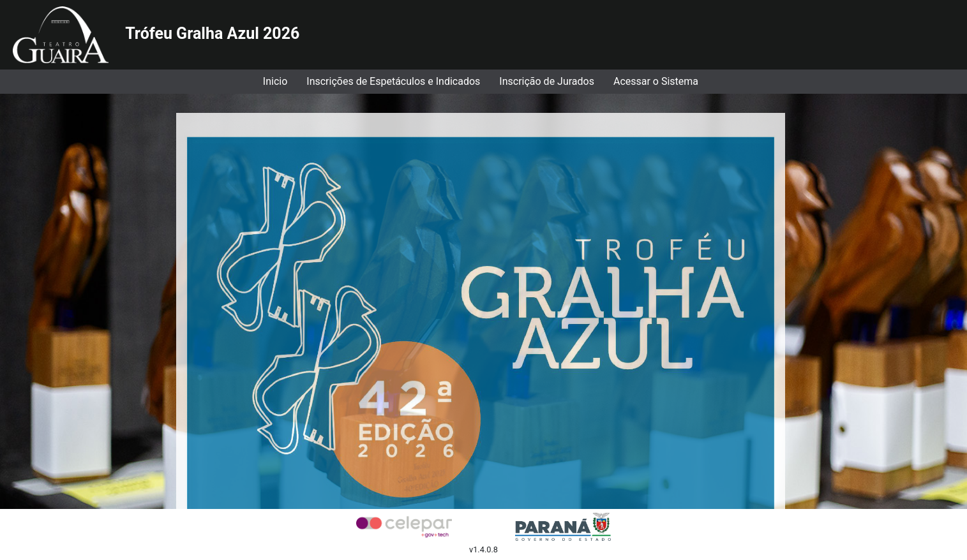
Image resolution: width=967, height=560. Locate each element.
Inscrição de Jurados (547, 81)
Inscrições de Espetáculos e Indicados (393, 81)
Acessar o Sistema (656, 81)
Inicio (275, 81)
